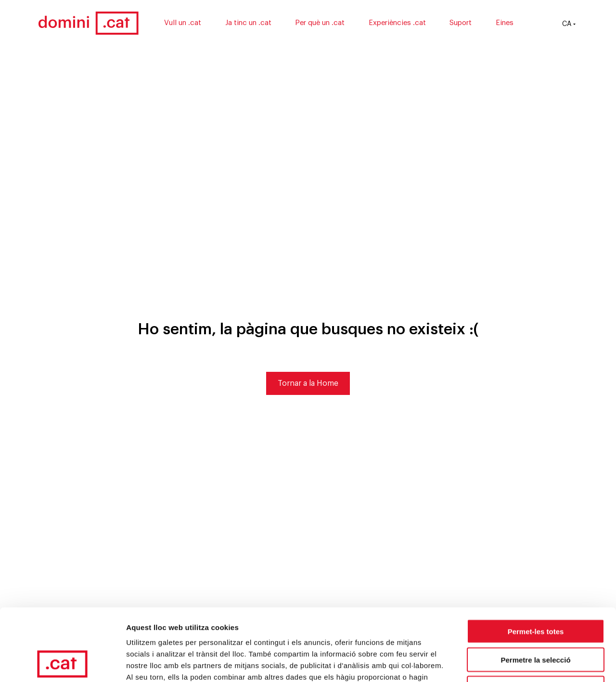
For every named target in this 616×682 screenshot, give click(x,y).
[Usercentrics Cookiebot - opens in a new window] (62, 663)
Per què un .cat (320, 23)
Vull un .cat (183, 23)
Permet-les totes (536, 564)
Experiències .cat (397, 23)
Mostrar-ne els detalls (554, 663)
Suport (461, 23)
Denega (536, 621)
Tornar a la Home (308, 383)
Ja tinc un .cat (248, 23)
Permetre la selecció (535, 592)
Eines (505, 23)
